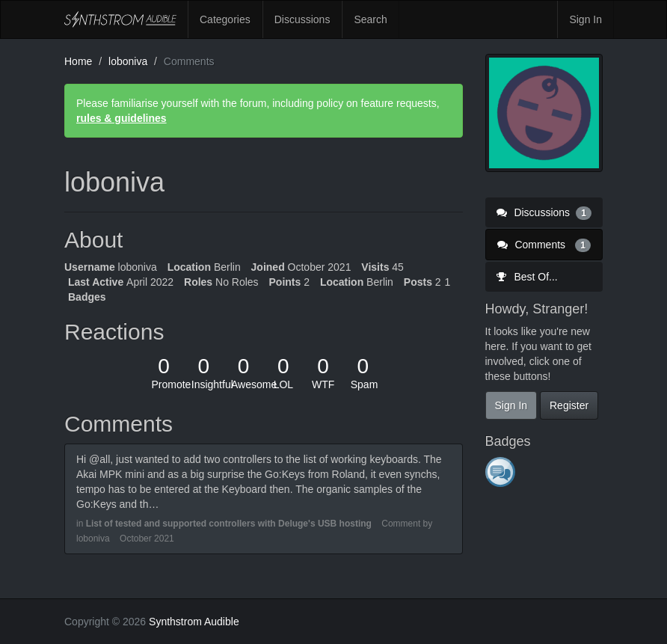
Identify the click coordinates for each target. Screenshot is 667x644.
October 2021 (147, 539)
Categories (225, 19)
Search (370, 19)
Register (569, 405)
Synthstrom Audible (120, 19)
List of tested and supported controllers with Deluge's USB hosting (229, 524)
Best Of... (527, 277)
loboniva (93, 539)
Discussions (302, 19)
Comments (544, 245)
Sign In (585, 19)
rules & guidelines (122, 118)
